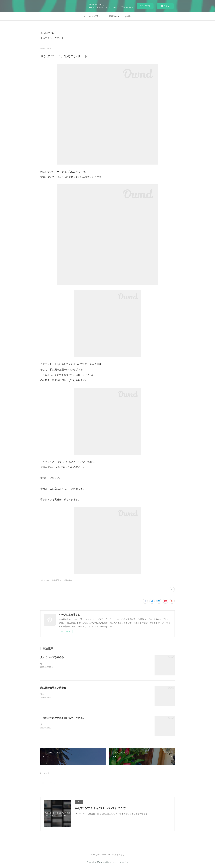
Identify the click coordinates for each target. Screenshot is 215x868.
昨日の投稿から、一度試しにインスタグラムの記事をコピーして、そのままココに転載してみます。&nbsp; (89, 664)
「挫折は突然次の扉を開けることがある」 (63, 718)
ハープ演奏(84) (66, 580)
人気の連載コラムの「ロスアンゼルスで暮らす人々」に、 (67, 724)
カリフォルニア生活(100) (50, 580)
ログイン (165, 6)
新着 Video (114, 16)
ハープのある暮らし (93, 16)
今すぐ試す (145, 6)
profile (128, 16)
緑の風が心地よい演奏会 (53, 688)
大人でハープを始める (52, 657)
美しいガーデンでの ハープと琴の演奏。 (59, 694)
